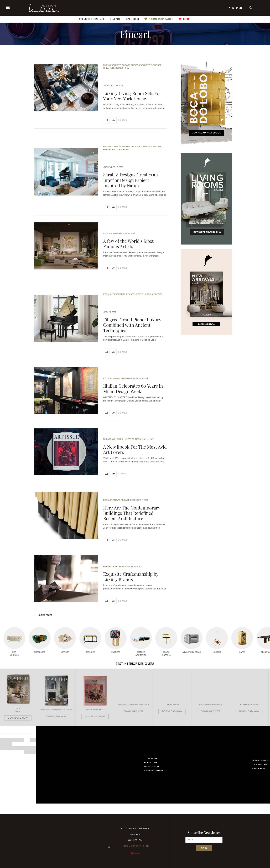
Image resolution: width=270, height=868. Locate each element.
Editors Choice (130, 65)
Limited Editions (121, 68)
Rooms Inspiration (161, 19)
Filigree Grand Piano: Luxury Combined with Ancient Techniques (132, 325)
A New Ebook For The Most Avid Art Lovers (135, 449)
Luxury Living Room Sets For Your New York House (132, 96)
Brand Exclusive (112, 65)
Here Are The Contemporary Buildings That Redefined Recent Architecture (132, 513)
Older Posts (43, 615)
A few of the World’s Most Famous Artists (128, 244)
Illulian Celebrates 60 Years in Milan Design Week (133, 388)
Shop (184, 19)
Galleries (132, 19)
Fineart (115, 19)
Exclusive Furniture (91, 19)
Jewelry (140, 294)
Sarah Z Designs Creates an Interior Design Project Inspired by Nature (131, 180)
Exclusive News (112, 378)
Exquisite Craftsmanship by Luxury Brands (131, 577)
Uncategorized (120, 149)
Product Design (154, 294)
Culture (108, 233)
